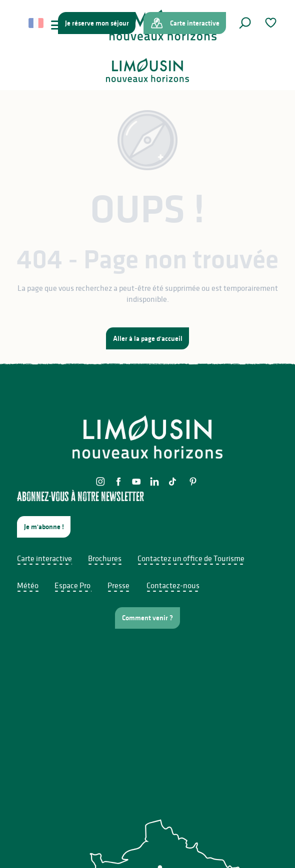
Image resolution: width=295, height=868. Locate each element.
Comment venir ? (147, 618)
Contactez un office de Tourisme (191, 558)
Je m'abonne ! (44, 527)
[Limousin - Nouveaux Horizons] (147, 70)
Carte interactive (44, 558)
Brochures (105, 558)
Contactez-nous (173, 585)
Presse (118, 585)
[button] (245, 23)
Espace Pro (72, 585)
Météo (28, 585)
